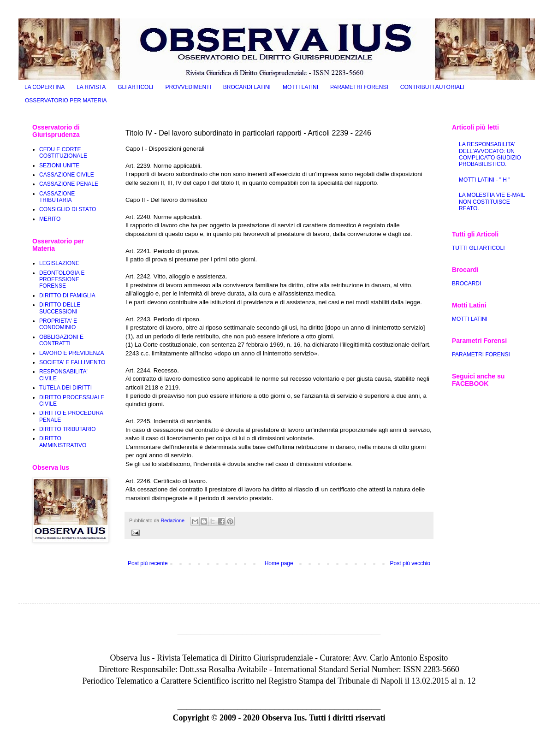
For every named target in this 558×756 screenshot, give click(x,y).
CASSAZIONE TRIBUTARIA (57, 197)
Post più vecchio (410, 563)
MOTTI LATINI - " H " (485, 180)
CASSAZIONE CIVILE (67, 175)
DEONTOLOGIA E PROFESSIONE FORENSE (62, 280)
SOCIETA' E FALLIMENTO (72, 362)
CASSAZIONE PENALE (69, 184)
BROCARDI (466, 283)
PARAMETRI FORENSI (359, 87)
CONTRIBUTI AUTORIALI (432, 87)
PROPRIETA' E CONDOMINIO (58, 324)
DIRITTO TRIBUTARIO (68, 429)
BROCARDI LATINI (247, 87)
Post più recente (148, 563)
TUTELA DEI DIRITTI (65, 388)
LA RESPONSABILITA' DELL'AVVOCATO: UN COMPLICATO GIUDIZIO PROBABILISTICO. (490, 154)
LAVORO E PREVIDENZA (71, 353)
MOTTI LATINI (300, 87)
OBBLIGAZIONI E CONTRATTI (61, 340)
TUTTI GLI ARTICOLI (478, 248)
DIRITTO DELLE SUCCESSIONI (60, 308)
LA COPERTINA (45, 87)
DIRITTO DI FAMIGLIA (67, 295)
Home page (279, 563)
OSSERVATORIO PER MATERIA (66, 100)
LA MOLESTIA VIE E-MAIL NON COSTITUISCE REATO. (492, 202)
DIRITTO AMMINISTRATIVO (63, 442)
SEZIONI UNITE (59, 165)
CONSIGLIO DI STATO (68, 209)
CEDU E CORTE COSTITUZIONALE (63, 153)
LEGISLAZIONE (59, 263)
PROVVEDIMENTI (188, 87)
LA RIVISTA (91, 87)
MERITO (50, 219)
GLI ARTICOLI (135, 87)
